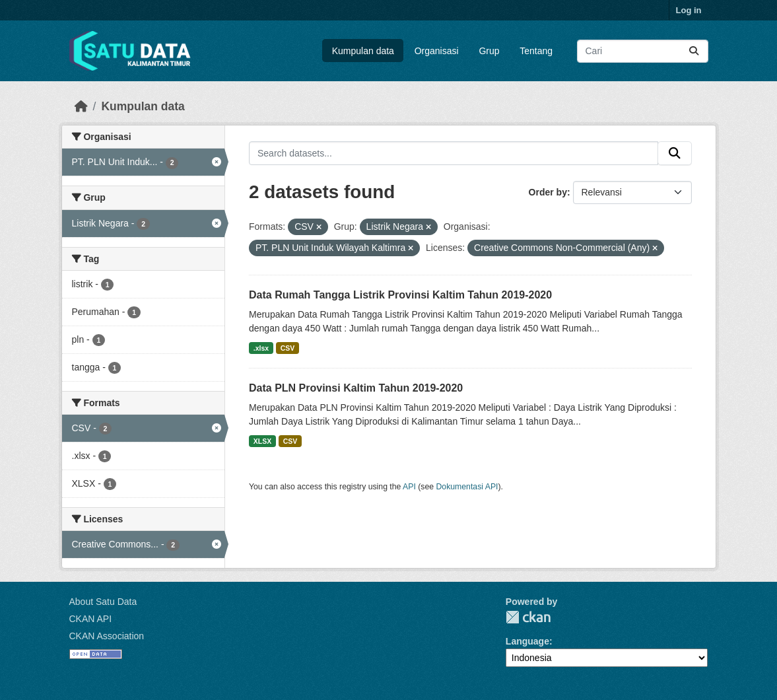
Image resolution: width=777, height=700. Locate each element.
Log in (689, 10)
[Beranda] (81, 106)
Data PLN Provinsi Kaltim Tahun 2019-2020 (356, 388)
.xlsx (261, 348)
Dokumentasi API (467, 487)
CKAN (528, 617)
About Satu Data (103, 602)
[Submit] (694, 51)
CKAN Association (107, 636)
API (409, 487)
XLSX (262, 441)
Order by (548, 192)
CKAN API (91, 619)
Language (527, 641)
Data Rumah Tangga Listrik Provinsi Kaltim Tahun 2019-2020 (400, 295)
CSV (288, 348)
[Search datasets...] (643, 51)
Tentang (536, 51)
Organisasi (437, 51)
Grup (489, 51)
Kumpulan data (363, 51)
